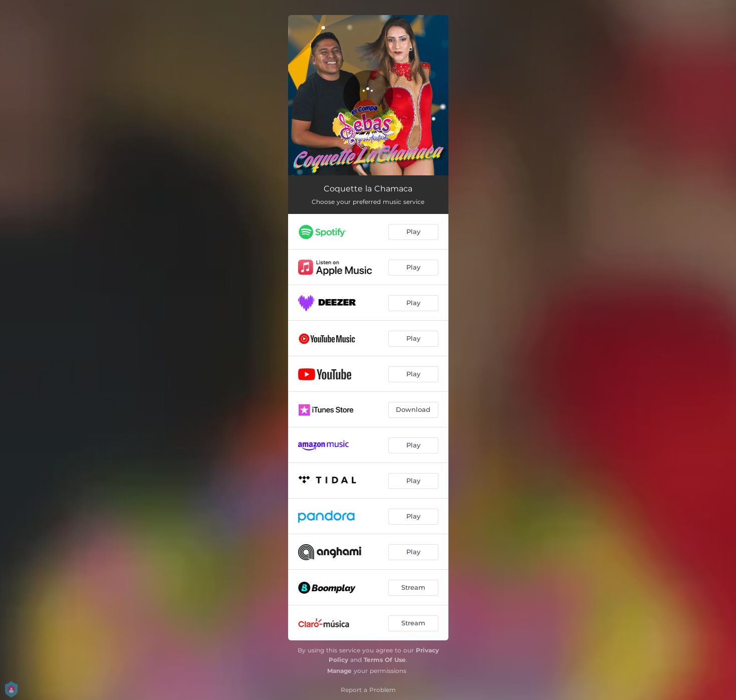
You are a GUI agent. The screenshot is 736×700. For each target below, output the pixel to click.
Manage (339, 671)
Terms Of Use (385, 660)
